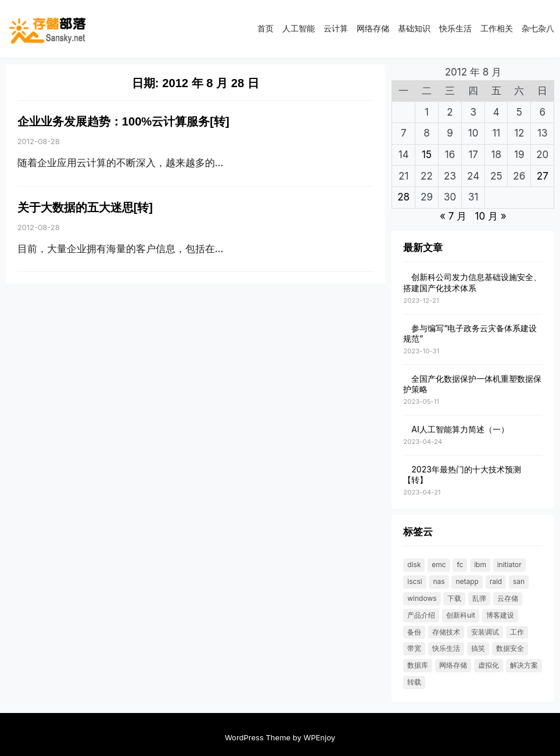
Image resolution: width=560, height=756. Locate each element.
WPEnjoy (319, 737)
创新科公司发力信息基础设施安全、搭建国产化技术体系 (472, 282)
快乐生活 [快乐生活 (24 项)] (446, 648)
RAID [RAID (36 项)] (496, 581)
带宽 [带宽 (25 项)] (414, 648)
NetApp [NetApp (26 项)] (467, 581)
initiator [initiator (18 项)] (509, 565)
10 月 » (490, 216)
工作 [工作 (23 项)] (517, 632)
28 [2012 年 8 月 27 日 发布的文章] (403, 197)
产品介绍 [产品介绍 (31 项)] (421, 615)
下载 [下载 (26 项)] (454, 598)
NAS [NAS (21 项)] (439, 581)
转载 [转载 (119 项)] (414, 682)
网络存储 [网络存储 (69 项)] (453, 665)
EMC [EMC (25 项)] (439, 565)
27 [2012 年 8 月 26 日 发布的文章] (543, 176)
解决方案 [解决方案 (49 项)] (524, 665)
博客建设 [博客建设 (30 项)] (500, 615)
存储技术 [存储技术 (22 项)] (446, 632)
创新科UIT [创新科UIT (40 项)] (461, 615)
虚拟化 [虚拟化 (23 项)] (489, 665)
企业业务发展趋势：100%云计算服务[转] (123, 121)
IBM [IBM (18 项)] (480, 565)
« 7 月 (453, 216)
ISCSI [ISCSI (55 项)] (414, 581)
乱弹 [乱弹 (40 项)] (479, 598)
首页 (265, 28)
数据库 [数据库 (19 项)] (418, 665)
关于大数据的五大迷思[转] (85, 207)
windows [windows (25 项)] (422, 598)
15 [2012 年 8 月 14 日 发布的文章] (427, 155)
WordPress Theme (258, 737)
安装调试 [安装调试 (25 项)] (485, 632)
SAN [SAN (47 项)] (519, 581)
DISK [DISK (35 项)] (414, 565)
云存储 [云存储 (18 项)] (508, 598)
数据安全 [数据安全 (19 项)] (510, 648)
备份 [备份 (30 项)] (414, 632)
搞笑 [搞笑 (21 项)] (478, 648)
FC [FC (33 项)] (460, 565)
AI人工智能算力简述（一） (460, 429)
